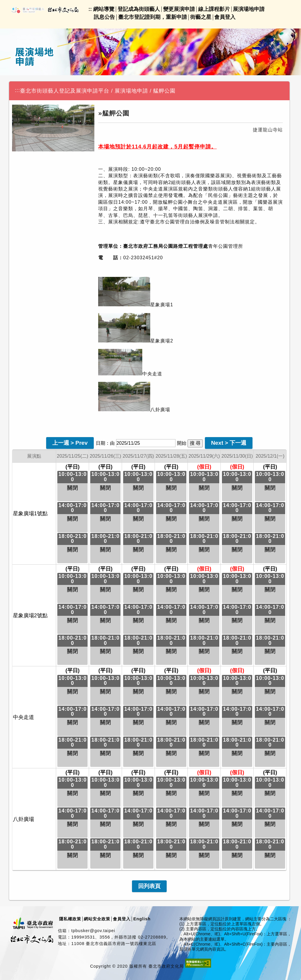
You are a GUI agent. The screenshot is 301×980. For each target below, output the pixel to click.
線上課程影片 (214, 9)
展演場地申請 (249, 9)
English (142, 919)
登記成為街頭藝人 (139, 9)
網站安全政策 (97, 919)
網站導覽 (104, 9)
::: (17, 90)
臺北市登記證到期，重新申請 (153, 17)
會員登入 (225, 17)
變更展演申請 (179, 9)
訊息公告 (104, 17)
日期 (101, 443)
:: (90, 9)
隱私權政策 (70, 919)
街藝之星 (201, 17)
